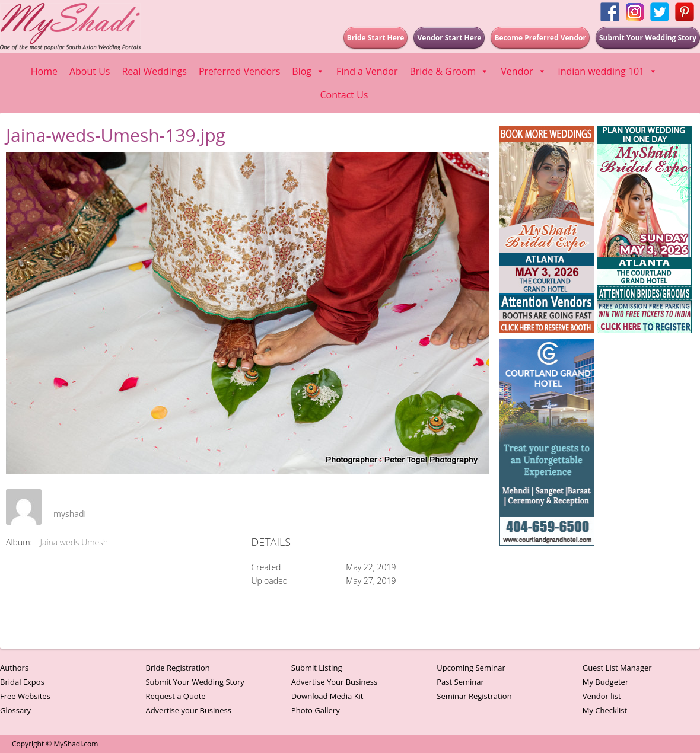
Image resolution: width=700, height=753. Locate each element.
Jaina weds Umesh (74, 542)
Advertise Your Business (334, 682)
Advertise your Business (188, 710)
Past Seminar (460, 682)
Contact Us (344, 95)
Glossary (15, 710)
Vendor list (602, 696)
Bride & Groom (449, 71)
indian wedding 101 (608, 71)
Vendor (523, 71)
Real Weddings (154, 71)
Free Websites (25, 696)
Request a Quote (175, 696)
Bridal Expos (22, 682)
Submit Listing (317, 668)
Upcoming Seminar (471, 668)
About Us (90, 71)
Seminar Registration (474, 696)
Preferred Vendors (239, 71)
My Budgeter (606, 682)
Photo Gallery (316, 710)
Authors (14, 668)
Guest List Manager (617, 668)
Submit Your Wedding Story (195, 682)
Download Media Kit (327, 696)
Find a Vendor (367, 71)
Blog (308, 71)
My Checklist (605, 710)
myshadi (70, 514)
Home (44, 71)
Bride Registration (177, 668)
